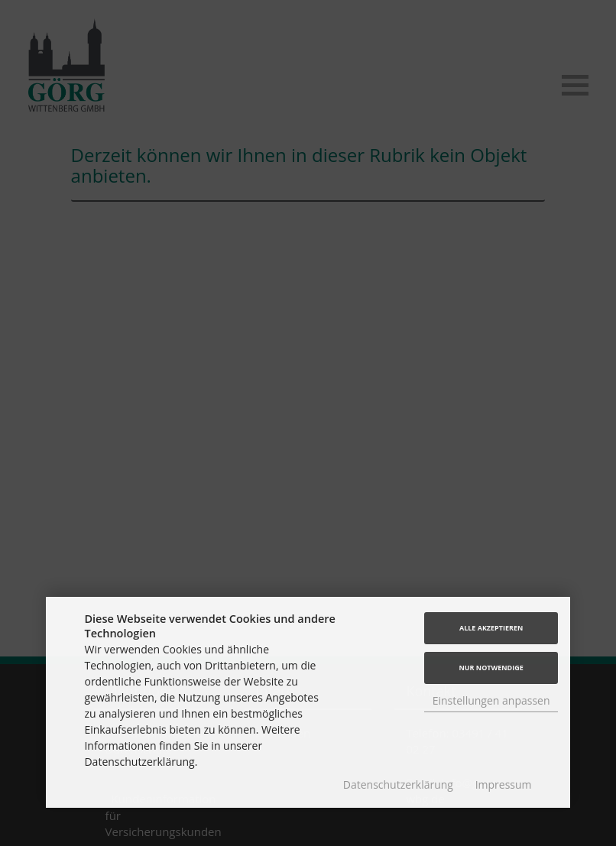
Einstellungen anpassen (491, 700)
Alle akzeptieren (491, 628)
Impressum (504, 784)
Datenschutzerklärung (398, 784)
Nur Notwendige (491, 668)
